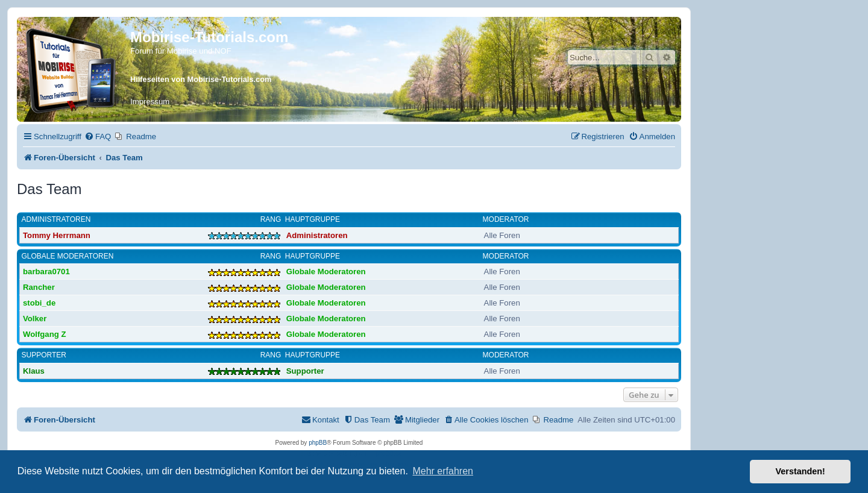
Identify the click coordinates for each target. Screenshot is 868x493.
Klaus (34, 371)
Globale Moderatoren (68, 256)
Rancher (39, 287)
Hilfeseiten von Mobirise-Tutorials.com (201, 79)
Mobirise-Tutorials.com (209, 37)
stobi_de (39, 303)
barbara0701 (46, 272)
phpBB (318, 443)
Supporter (44, 355)
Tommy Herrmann (57, 235)
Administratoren (56, 219)
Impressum (150, 102)
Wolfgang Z (45, 334)
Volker (35, 319)
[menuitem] (98, 137)
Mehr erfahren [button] (443, 471)
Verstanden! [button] (800, 471)
